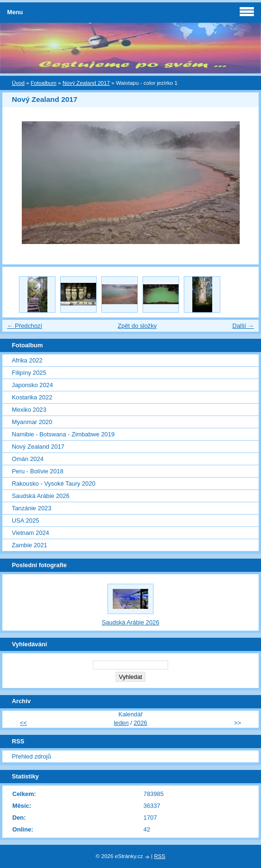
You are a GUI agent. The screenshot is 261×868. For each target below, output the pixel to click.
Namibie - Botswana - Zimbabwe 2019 (63, 434)
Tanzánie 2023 (31, 508)
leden (121, 723)
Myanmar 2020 (32, 422)
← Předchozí (25, 326)
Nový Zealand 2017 (86, 83)
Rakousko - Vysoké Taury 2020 (54, 484)
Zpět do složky (137, 326)
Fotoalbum (44, 83)
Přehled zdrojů (31, 756)
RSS (160, 856)
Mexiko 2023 (29, 410)
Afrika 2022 (27, 360)
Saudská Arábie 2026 (41, 496)
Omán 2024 (28, 459)
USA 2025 (26, 520)
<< (23, 723)
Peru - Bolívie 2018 (38, 471)
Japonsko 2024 (32, 385)
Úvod (18, 83)
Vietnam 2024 (31, 533)
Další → (243, 326)
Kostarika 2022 (32, 397)
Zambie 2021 (30, 545)
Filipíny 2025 (29, 373)
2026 (140, 723)
